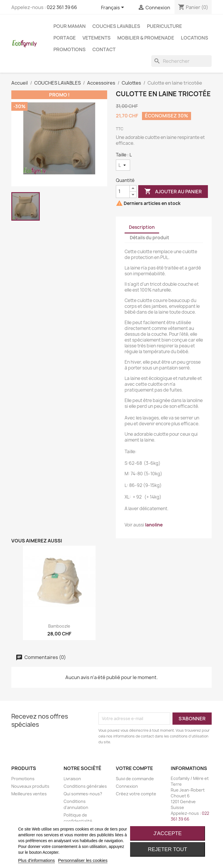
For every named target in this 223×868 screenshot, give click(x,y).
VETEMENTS (97, 38)
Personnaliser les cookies (83, 860)
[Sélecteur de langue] (114, 8)
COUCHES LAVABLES (116, 26)
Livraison (72, 779)
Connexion (127, 786)
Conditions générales (85, 786)
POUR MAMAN (70, 26)
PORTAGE (65, 38)
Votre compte (134, 768)
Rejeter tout (167, 849)
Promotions (70, 49)
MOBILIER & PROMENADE (146, 38)
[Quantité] (123, 192)
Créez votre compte (136, 794)
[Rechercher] (181, 61)
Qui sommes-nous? (83, 794)
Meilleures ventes (29, 794)
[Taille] (123, 165)
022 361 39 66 (62, 7)
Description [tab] (142, 227)
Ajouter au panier (173, 192)
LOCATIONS (195, 38)
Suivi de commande (135, 779)
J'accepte (167, 833)
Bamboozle (59, 626)
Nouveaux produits (30, 786)
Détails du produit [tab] (150, 238)
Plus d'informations (36, 860)
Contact (104, 49)
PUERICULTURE (164, 26)
